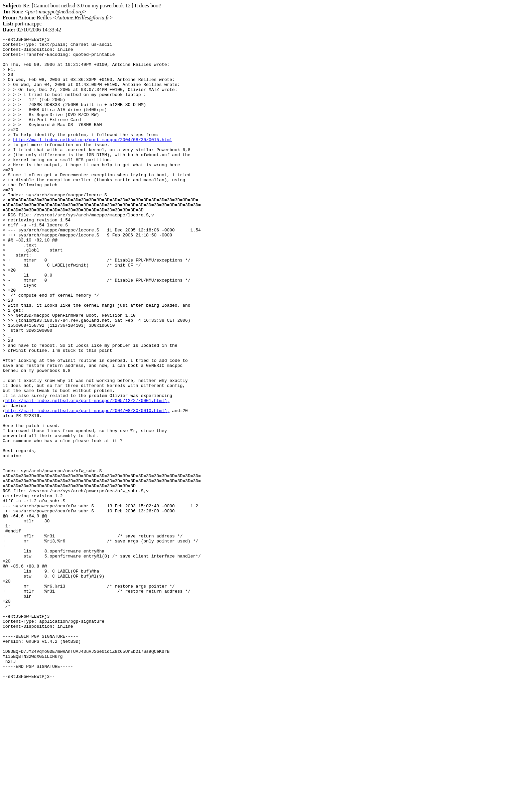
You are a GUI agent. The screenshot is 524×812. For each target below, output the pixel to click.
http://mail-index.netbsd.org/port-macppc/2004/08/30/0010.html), (87, 486)
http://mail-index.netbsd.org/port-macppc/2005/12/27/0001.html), (87, 474)
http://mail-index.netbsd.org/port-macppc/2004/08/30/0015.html (93, 161)
